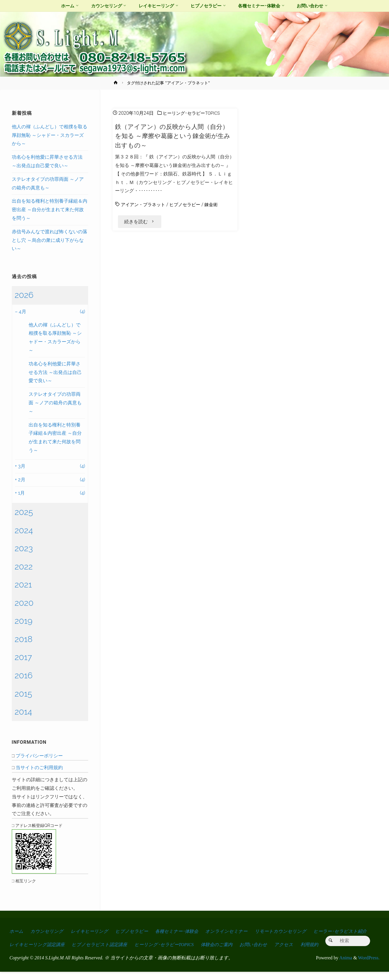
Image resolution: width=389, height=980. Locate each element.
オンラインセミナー (231, 931)
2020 (24, 603)
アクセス (292, 940)
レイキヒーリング (91, 931)
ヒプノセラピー (189, 205)
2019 (24, 621)
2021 (23, 585)
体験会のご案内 (222, 940)
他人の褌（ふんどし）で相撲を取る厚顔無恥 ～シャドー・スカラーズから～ (50, 135)
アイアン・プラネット (145, 205)
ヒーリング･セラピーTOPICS (193, 113)
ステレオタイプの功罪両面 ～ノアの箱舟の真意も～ (55, 403)
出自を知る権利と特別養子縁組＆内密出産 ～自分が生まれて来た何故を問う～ (50, 210)
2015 (23, 694)
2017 (23, 657)
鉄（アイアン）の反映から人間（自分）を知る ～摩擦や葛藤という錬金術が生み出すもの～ (174, 136)
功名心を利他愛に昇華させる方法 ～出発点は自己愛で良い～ (55, 372)
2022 (24, 567)
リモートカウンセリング (285, 931)
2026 (24, 295)
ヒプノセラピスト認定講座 (102, 940)
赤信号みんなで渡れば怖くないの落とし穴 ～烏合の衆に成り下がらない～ (50, 240)
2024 (24, 530)
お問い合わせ (260, 940)
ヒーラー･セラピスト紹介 (346, 931)
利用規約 (318, 940)
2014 (23, 712)
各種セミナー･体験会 (180, 931)
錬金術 (216, 205)
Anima (345, 966)
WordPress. (369, 966)
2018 (24, 639)
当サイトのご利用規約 (39, 768)
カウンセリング (47, 931)
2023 (24, 548)
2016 (24, 675)
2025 (24, 512)
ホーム (17, 931)
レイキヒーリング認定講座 (38, 940)
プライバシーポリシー (39, 756)
